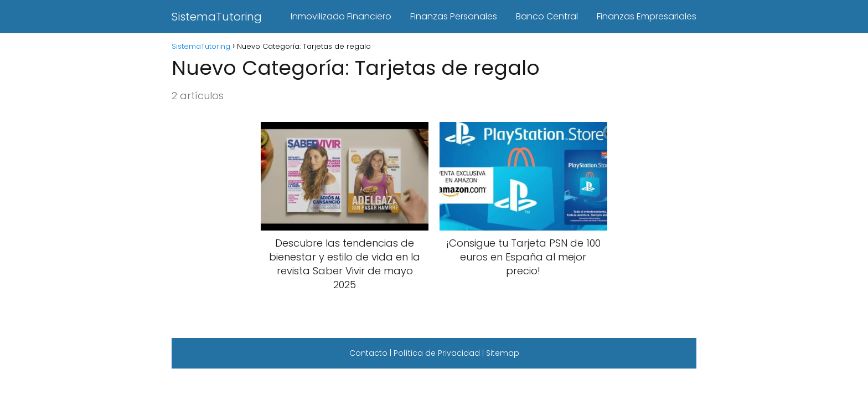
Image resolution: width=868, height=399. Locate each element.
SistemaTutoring (217, 17)
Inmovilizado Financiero (341, 16)
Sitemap (503, 353)
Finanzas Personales (454, 16)
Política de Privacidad (437, 353)
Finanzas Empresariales (647, 16)
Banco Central (547, 16)
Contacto (368, 353)
